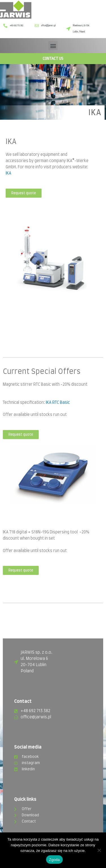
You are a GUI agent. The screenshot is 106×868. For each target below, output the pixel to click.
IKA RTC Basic (58, 403)
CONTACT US (53, 58)
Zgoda (54, 860)
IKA (8, 173)
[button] (53, 46)
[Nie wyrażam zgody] (99, 850)
